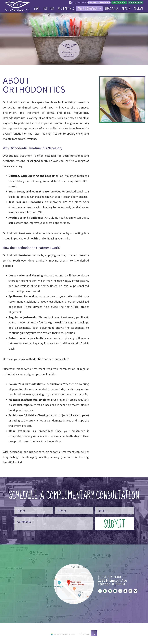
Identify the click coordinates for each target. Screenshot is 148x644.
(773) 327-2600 (78, 3)
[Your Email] (115, 510)
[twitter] (110, 591)
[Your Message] (54, 524)
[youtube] (115, 591)
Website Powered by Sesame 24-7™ (66, 634)
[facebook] (100, 591)
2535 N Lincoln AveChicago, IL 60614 (112, 582)
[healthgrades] (135, 591)
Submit (114, 524)
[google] (105, 591)
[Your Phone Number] (74, 510)
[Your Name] (34, 510)
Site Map (86, 634)
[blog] (125, 591)
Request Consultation (99, 3)
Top (94, 633)
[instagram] (130, 591)
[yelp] (120, 591)
